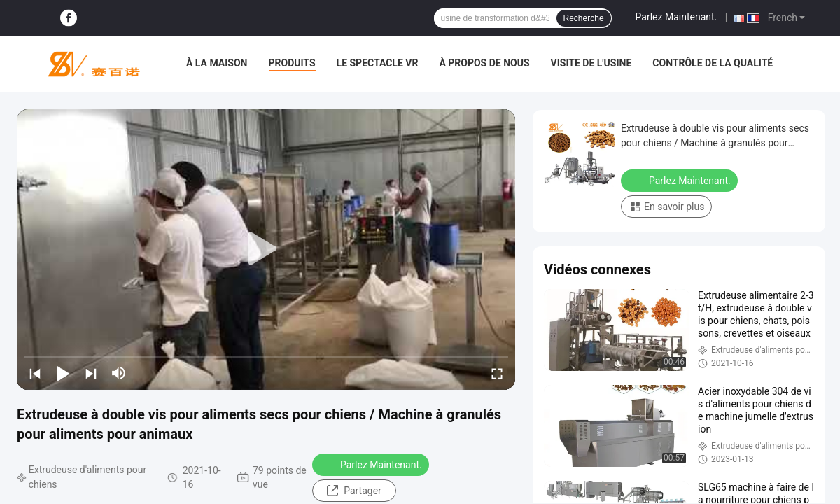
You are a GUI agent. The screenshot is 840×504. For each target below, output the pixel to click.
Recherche (584, 18)
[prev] (35, 373)
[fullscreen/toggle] (497, 373)
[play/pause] (63, 373)
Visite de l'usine (591, 63)
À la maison (217, 63)
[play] (266, 249)
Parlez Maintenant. (677, 17)
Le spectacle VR (378, 63)
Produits (292, 63)
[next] (91, 373)
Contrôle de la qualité (713, 63)
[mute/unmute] (119, 373)
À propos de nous (484, 63)
